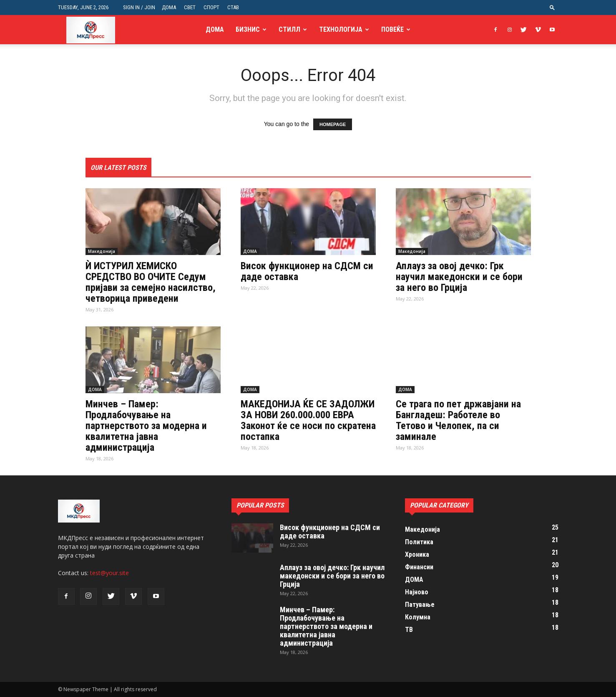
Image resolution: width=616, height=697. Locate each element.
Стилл (289, 29)
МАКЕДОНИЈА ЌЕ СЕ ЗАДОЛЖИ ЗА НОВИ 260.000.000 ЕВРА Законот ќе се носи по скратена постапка (308, 420)
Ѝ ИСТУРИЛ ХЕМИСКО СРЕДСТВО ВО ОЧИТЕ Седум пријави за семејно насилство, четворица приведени (151, 282)
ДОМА (169, 7)
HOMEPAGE (333, 124)
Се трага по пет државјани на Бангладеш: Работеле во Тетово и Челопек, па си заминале (458, 420)
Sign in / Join (139, 7)
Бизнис (248, 29)
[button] (552, 7)
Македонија (102, 251)
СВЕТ (190, 7)
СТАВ (233, 7)
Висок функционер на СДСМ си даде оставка (307, 271)
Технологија (341, 29)
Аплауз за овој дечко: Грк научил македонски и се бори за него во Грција (459, 277)
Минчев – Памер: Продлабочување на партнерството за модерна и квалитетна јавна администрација (146, 426)
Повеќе (392, 29)
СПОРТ (211, 7)
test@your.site (109, 573)
